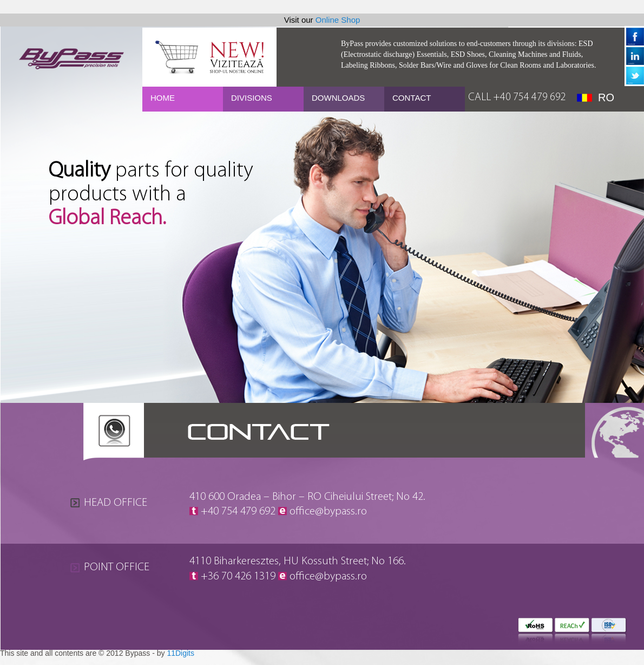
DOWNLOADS (338, 98)
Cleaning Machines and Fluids (535, 54)
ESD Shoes (468, 54)
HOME (163, 98)
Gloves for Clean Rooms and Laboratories (530, 65)
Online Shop (338, 20)
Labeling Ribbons (368, 65)
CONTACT (412, 98)
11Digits (180, 653)
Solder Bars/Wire (425, 65)
